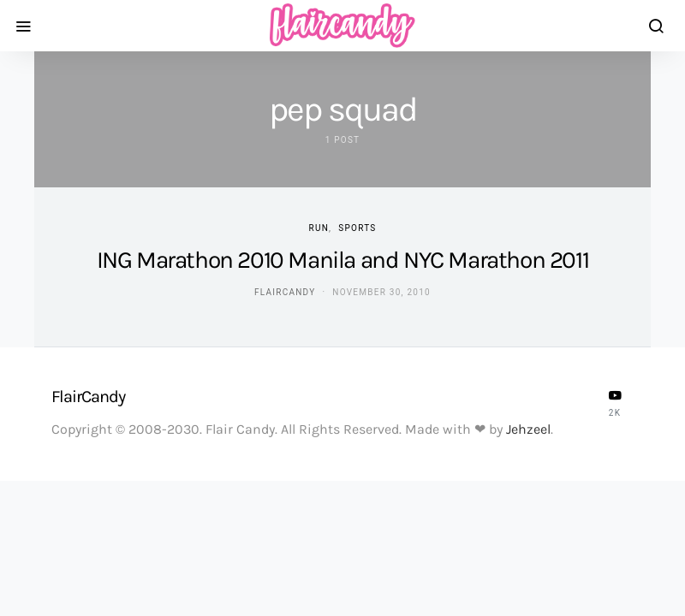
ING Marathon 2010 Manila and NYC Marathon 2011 (343, 260)
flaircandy (285, 292)
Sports (357, 228)
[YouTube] (615, 403)
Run (319, 228)
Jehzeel (528, 429)
